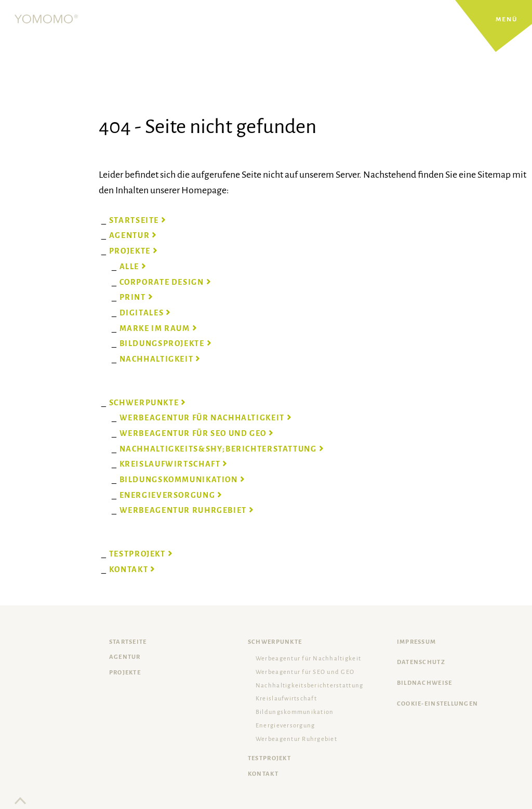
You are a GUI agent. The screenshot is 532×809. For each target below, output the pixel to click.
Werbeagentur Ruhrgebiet (296, 739)
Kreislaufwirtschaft (286, 699)
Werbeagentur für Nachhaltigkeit (308, 659)
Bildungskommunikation (295, 712)
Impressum (416, 642)
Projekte (125, 673)
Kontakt (263, 774)
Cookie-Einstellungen (437, 704)
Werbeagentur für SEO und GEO (305, 672)
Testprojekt (269, 758)
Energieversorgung (285, 726)
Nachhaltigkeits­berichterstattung (309, 686)
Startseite (128, 642)
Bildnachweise (424, 683)
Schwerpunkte (275, 642)
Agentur (125, 657)
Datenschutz (421, 662)
